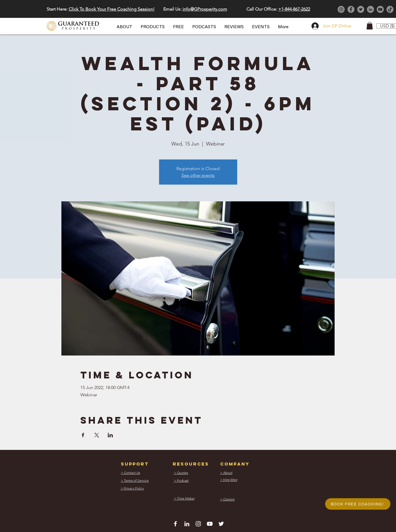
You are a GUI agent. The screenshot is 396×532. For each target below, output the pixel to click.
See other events (198, 175)
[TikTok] (390, 9)
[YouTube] (380, 9)
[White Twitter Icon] (221, 524)
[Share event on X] (97, 435)
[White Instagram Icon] (198, 524)
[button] (124, 27)
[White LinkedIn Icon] (187, 524)
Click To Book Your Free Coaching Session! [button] (112, 9)
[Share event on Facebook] (83, 435)
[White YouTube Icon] (210, 524)
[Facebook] (351, 9)
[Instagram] (341, 9)
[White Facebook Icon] (175, 524)
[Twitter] (361, 9)
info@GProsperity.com (205, 9)
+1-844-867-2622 (294, 9)
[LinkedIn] (370, 9)
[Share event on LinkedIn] (110, 435)
